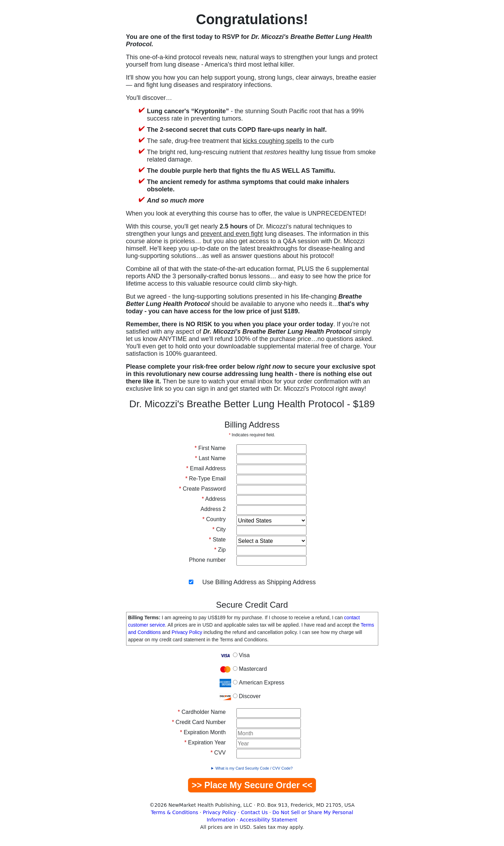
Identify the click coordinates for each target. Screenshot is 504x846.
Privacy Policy (187, 632)
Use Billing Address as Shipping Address (259, 582)
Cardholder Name (202, 712)
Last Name (210, 458)
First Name (210, 448)
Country (214, 519)
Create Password (202, 489)
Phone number (208, 560)
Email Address (206, 468)
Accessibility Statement (269, 820)
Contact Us (254, 812)
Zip (220, 550)
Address (214, 499)
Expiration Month (203, 732)
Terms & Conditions (175, 812)
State (217, 540)
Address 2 (213, 509)
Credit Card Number (199, 722)
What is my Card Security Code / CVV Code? (254, 768)
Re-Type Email (206, 479)
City (219, 529)
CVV (218, 753)
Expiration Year (205, 742)
